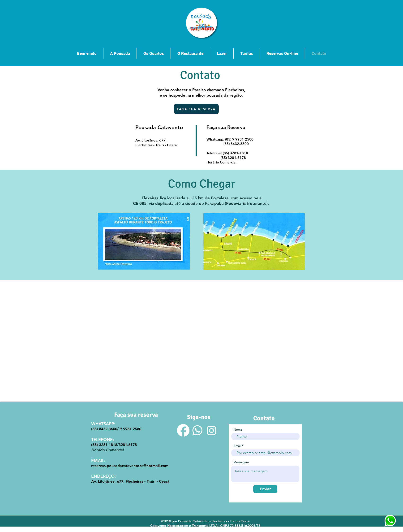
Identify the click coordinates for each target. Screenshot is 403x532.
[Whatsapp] (197, 430)
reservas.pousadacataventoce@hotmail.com (130, 466)
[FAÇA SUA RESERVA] (196, 109)
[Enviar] (265, 489)
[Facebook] (183, 430)
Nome (238, 430)
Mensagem (241, 462)
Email (237, 446)
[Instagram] (212, 430)
